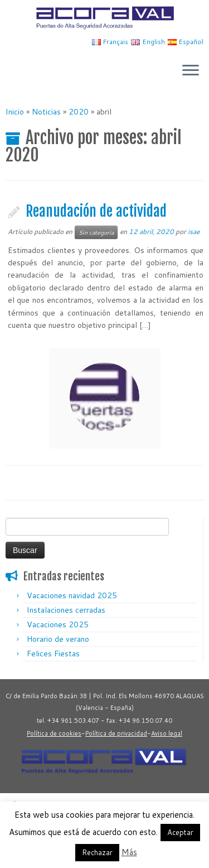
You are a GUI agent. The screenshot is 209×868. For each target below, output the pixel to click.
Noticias (46, 112)
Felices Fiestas (53, 654)
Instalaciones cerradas (66, 610)
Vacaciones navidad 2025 (72, 595)
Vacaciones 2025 (58, 624)
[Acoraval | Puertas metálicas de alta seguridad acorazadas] (104, 18)
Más (129, 852)
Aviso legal (167, 733)
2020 (79, 112)
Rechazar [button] (97, 852)
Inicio (15, 112)
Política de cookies (54, 733)
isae (194, 232)
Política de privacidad (116, 733)
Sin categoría (96, 232)
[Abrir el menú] (191, 71)
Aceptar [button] (180, 832)
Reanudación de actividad (96, 211)
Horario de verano (58, 639)
